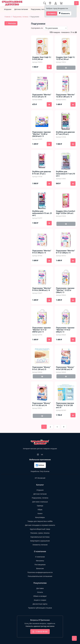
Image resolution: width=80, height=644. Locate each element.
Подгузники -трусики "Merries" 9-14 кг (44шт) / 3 (65, 330)
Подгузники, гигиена (39, 9)
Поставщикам (40, 564)
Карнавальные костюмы (40, 537)
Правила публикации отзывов (40, 608)
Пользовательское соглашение (40, 576)
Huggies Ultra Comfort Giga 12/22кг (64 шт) (66, 212)
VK (42, 454)
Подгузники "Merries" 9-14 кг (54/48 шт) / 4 (42, 289)
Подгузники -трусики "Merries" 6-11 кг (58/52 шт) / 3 (41, 330)
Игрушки (8, 9)
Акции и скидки (40, 600)
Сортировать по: (37, 28)
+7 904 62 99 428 (40, 632)
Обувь (40, 509)
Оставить (52, 13)
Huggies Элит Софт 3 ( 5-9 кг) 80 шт (42, 58)
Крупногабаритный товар (40, 529)
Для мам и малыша (40, 502)
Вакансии (40, 568)
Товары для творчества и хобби (40, 521)
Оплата (40, 592)
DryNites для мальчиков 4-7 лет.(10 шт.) (65, 174)
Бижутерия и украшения (40, 541)
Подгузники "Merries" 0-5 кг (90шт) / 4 (42, 252)
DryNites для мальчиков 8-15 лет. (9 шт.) (42, 213)
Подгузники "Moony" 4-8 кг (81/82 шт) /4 (65, 368)
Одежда (40, 506)
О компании (40, 557)
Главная (8, 17)
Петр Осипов (44, 471)
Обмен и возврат (40, 596)
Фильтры (11, 23)
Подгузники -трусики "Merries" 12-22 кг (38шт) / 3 (65, 290)
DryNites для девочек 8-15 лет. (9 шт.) (42, 173)
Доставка (40, 588)
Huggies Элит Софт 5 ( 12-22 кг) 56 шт (65, 58)
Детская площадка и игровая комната (40, 525)
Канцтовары (40, 517)
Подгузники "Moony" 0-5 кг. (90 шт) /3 (41, 368)
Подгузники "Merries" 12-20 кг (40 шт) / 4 (65, 96)
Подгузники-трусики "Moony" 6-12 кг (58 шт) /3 (65, 405)
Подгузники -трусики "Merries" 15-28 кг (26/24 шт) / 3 (41, 134)
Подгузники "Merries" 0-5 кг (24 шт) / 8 (42, 96)
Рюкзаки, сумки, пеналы (40, 533)
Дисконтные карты (40, 604)
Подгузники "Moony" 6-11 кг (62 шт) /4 (41, 404)
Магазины (40, 561)
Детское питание (21, 9)
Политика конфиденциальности (40, 572)
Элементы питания (40, 545)
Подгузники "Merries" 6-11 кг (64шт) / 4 (65, 252)
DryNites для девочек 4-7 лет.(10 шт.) (65, 133)
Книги (40, 513)
